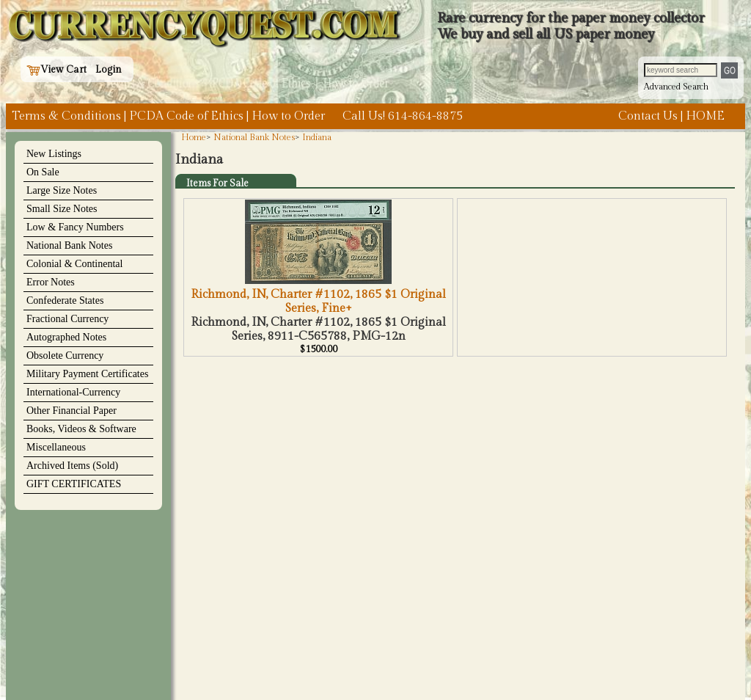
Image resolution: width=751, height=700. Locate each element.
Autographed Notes (66, 337)
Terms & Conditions (66, 116)
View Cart (56, 70)
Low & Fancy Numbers (75, 227)
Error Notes (51, 282)
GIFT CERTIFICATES (74, 484)
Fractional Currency (67, 319)
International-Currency (73, 392)
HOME (705, 116)
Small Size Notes (62, 209)
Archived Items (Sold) (72, 466)
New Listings (54, 154)
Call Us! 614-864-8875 (403, 116)
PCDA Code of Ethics (186, 116)
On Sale (43, 172)
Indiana (317, 137)
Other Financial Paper (72, 411)
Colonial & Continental (74, 264)
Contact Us (648, 116)
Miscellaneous (56, 447)
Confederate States (65, 300)
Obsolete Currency (65, 356)
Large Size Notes (62, 190)
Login (109, 70)
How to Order (288, 116)
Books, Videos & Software (81, 429)
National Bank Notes (69, 245)
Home (194, 137)
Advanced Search (676, 87)
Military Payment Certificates (87, 374)
